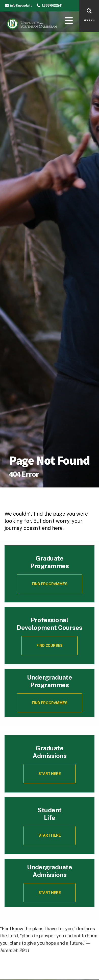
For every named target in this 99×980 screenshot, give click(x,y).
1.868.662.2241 (52, 5)
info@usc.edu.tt (21, 5)
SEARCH (89, 20)
